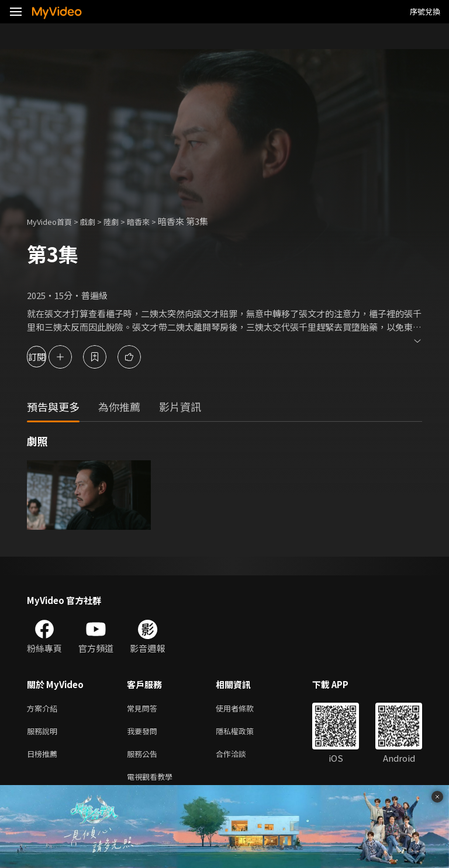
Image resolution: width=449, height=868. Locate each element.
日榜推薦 (44, 758)
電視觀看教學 (153, 782)
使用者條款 (245, 709)
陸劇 (123, 221)
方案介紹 (44, 709)
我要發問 (144, 733)
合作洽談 (240, 758)
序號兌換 (425, 11)
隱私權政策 (245, 733)
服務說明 (44, 733)
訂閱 (50, 357)
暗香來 (153, 221)
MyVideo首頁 (53, 221)
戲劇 (97, 221)
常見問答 (144, 709)
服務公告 (144, 758)
